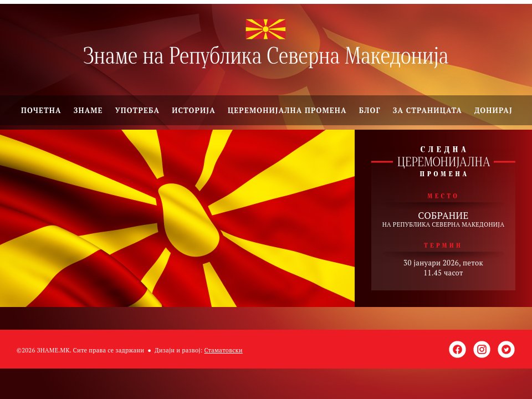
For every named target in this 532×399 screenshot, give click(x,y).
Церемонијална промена (287, 110)
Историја (194, 110)
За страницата (428, 110)
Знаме (88, 110)
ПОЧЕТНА (41, 110)
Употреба (138, 110)
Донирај (493, 110)
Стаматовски (224, 350)
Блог (370, 110)
